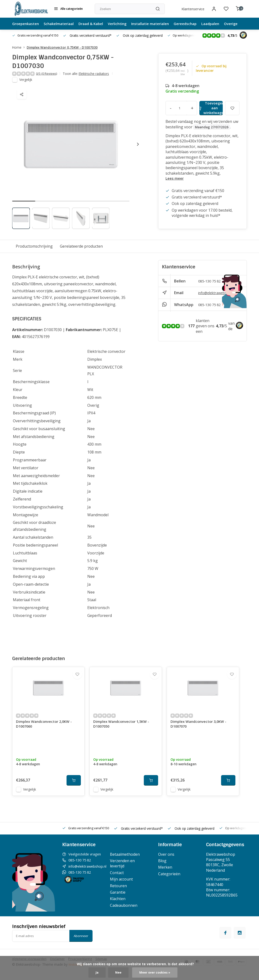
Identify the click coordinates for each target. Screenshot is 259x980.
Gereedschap (196, 24)
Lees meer (175, 178)
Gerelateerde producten (81, 246)
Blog (164, 867)
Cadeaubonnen (129, 912)
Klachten (123, 905)
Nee (117, 972)
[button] (138, 145)
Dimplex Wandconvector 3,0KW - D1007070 (200, 730)
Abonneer (81, 942)
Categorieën (171, 880)
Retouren (124, 892)
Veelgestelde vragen (87, 860)
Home (19, 47)
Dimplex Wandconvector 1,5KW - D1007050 (123, 730)
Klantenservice (191, 9)
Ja (96, 972)
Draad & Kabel (96, 24)
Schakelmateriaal (62, 24)
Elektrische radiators (96, 74)
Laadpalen (222, 24)
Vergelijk (26, 80)
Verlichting (124, 24)
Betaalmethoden (131, 860)
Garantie (123, 898)
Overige (244, 24)
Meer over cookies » (155, 972)
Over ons (168, 860)
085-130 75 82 (211, 281)
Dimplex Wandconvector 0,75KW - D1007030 (62, 47)
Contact (123, 879)
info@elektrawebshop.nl (220, 293)
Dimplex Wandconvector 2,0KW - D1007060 (46, 730)
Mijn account (127, 885)
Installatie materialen (158, 24)
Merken (167, 873)
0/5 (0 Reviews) (48, 74)
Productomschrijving (34, 246)
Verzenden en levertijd (128, 870)
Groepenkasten (27, 24)
